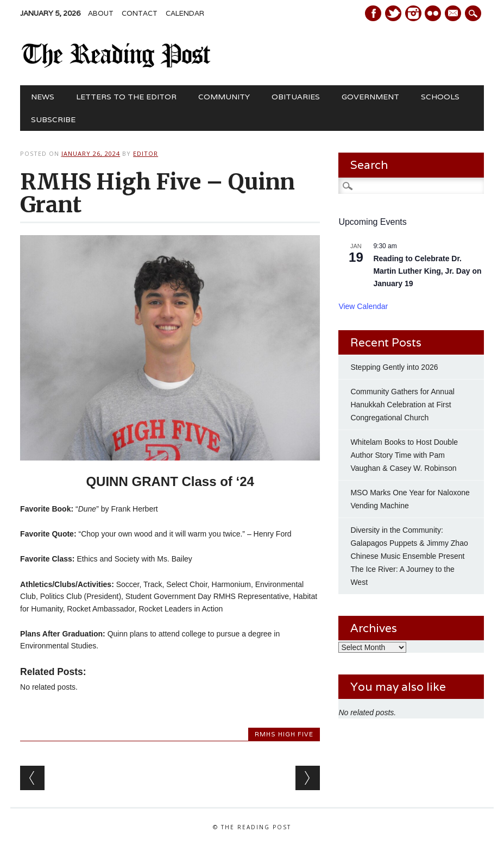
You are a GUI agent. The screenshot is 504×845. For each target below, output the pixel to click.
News (43, 97)
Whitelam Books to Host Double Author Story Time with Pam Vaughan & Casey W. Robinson (404, 455)
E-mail (455, 14)
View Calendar (363, 306)
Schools (440, 97)
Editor (146, 153)
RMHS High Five (284, 734)
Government (370, 97)
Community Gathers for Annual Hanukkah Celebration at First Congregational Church (402, 405)
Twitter (393, 13)
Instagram (413, 13)
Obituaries (296, 97)
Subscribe (53, 119)
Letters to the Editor (126, 97)
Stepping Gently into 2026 (394, 367)
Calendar (185, 13)
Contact (140, 13)
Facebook (373, 13)
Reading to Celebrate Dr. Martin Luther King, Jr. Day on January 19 (427, 271)
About (101, 13)
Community (224, 97)
